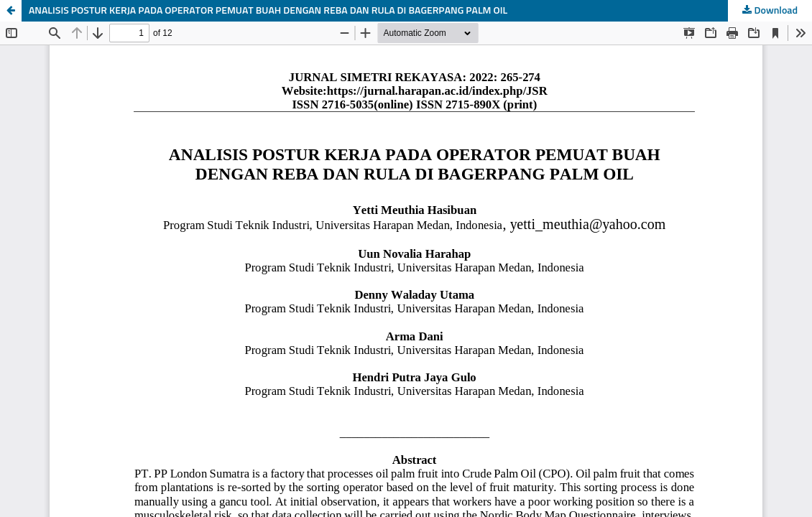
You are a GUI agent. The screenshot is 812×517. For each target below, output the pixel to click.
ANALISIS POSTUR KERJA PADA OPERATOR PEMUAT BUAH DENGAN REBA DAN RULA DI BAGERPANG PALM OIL (268, 11)
